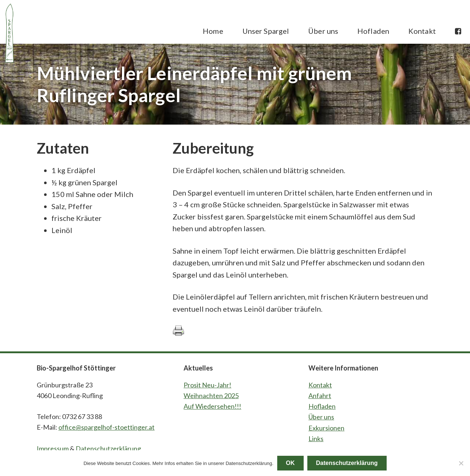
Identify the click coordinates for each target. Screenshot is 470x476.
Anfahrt (320, 396)
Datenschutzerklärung (108, 448)
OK (290, 463)
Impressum (53, 448)
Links (316, 439)
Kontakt (320, 385)
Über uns (321, 417)
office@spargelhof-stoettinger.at (106, 427)
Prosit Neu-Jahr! (207, 385)
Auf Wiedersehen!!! (212, 406)
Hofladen (322, 406)
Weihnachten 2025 (211, 396)
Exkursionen (326, 428)
